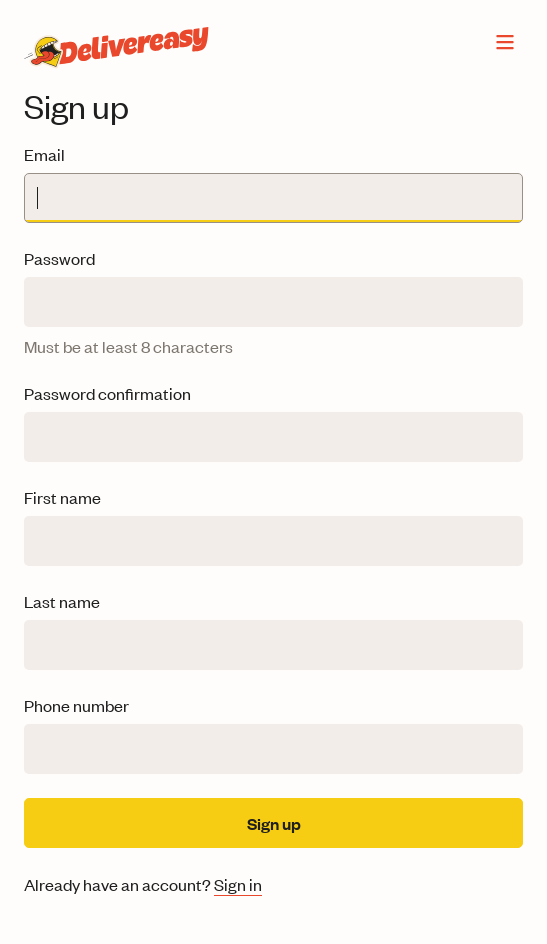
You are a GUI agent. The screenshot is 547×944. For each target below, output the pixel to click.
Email (44, 154)
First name (62, 497)
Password (59, 258)
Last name (62, 601)
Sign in (238, 884)
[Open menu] (505, 42)
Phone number (76, 705)
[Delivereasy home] (113, 42)
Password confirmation (107, 393)
